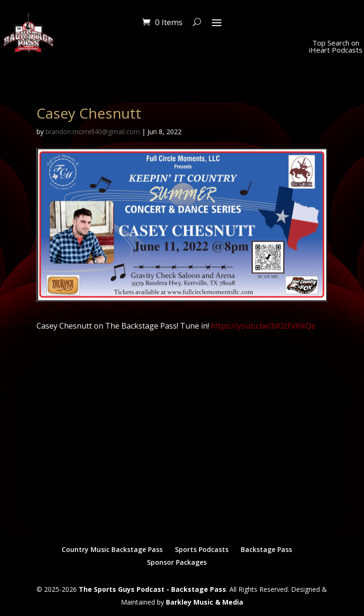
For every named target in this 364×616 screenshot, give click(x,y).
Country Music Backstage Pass (112, 549)
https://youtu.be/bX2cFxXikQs (263, 326)
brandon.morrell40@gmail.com (93, 132)
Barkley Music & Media (205, 602)
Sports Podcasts (202, 549)
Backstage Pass (266, 549)
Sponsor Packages (177, 562)
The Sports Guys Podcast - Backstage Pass (152, 589)
